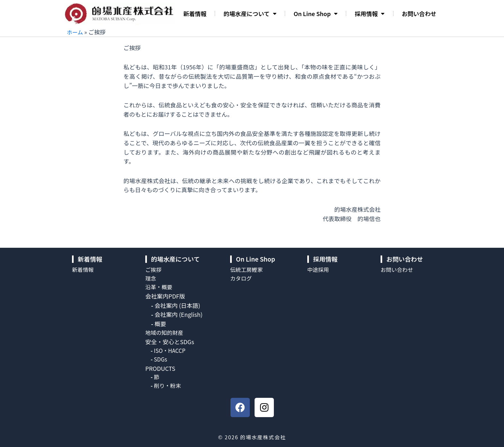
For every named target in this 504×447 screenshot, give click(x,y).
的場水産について (250, 13)
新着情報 (195, 13)
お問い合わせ (419, 13)
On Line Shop (315, 13)
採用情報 (369, 13)
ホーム (75, 32)
